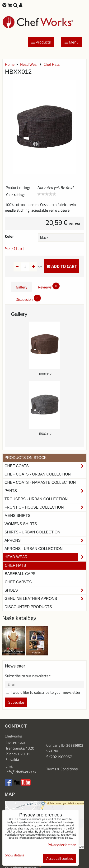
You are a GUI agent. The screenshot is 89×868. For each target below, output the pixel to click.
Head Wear (45, 557)
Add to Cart (61, 266)
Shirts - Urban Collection (32, 532)
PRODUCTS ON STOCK (26, 458)
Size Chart (15, 248)
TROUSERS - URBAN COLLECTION (36, 499)
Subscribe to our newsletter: (28, 676)
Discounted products (28, 607)
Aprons (45, 541)
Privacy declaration (62, 845)
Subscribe (16, 702)
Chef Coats (45, 466)
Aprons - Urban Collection (33, 549)
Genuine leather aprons (45, 599)
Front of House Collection (45, 507)
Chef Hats (15, 565)
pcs (33, 267)
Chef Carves (18, 582)
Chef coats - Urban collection (38, 474)
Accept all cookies (60, 858)
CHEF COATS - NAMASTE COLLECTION (40, 482)
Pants (45, 491)
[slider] (47, 194)
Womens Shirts (21, 524)
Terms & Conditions (62, 769)
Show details (14, 855)
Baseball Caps (20, 574)
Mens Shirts (17, 516)
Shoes (45, 590)
